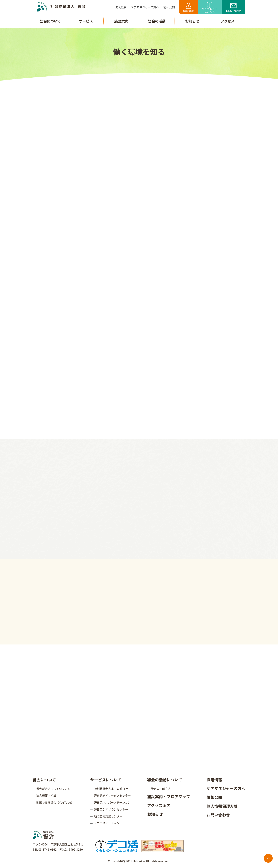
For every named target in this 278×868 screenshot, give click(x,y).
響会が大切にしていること (53, 789)
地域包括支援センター (108, 816)
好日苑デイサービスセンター (112, 796)
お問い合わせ (233, 8)
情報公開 (214, 797)
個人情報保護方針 (222, 806)
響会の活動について (165, 780)
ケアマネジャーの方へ (226, 788)
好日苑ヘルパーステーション (112, 802)
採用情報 (188, 8)
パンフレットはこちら (210, 8)
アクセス (228, 21)
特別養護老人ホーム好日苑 (111, 789)
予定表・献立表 (161, 789)
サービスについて (106, 780)
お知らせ (155, 814)
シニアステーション (107, 823)
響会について (44, 780)
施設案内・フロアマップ (169, 796)
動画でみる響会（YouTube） (55, 802)
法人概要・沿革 (46, 796)
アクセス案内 (159, 805)
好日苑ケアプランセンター (111, 809)
